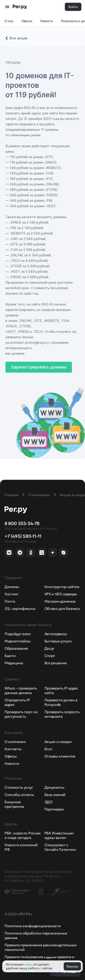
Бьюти (10, 656)
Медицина (14, 663)
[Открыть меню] (7, 7)
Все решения (56, 663)
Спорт (50, 656)
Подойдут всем (18, 634)
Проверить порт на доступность (21, 714)
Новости (12, 763)
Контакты (13, 749)
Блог (49, 749)
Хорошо (72, 966)
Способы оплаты (19, 795)
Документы (54, 787)
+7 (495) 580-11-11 (23, 536)
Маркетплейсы (18, 641)
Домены (12, 587)
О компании (15, 742)
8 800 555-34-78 (22, 523)
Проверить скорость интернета (62, 714)
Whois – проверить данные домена (21, 690)
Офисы (11, 756)
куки (28, 964)
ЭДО (49, 802)
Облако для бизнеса (62, 609)
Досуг (49, 648)
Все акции (16, 38)
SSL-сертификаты (20, 609)
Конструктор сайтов (62, 587)
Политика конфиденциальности (33, 926)
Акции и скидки (58, 742)
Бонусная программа (14, 804)
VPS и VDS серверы (61, 594)
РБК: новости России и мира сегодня (23, 835)
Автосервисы (56, 634)
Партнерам (54, 809)
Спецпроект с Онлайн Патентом (60, 847)
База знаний (55, 795)
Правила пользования (24, 957)
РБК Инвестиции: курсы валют (59, 835)
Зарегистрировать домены (39, 367)
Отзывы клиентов (60, 756)
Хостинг (12, 594)
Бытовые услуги (58, 641)
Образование (16, 648)
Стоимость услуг (19, 787)
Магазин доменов (60, 601)
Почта (10, 601)
